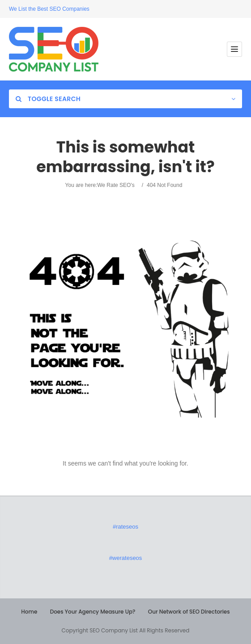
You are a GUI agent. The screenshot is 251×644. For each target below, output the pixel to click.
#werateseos (126, 558)
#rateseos (125, 527)
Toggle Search (48, 99)
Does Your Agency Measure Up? (93, 612)
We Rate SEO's (116, 185)
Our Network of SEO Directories (189, 612)
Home (29, 612)
